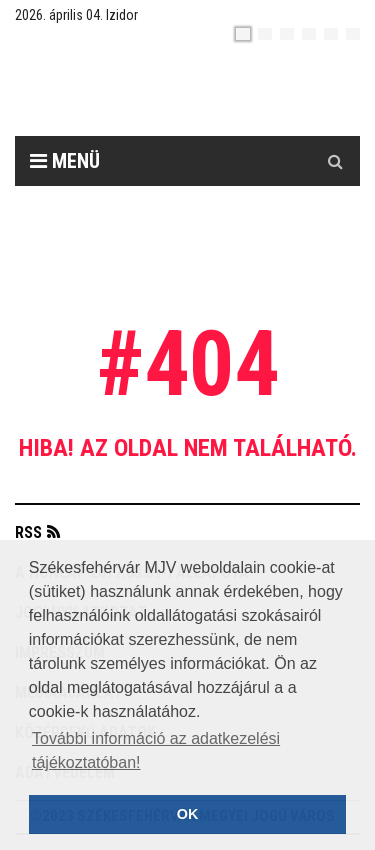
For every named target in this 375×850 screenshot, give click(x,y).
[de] (309, 34)
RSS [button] (28, 532)
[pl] (287, 34)
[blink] (353, 34)
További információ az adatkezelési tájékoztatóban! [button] (156, 750)
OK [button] (188, 814)
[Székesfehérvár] (202, 90)
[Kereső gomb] (335, 161)
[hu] (243, 34)
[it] (331, 34)
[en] (265, 34)
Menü (65, 161)
